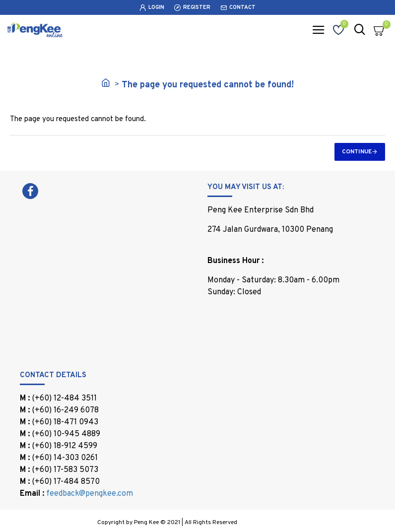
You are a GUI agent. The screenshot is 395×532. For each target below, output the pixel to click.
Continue (357, 152)
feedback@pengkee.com (90, 494)
